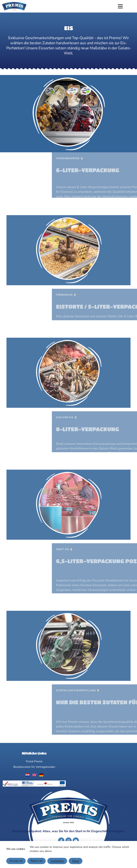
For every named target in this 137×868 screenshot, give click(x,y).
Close (76, 861)
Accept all (16, 861)
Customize (57, 861)
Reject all (37, 861)
